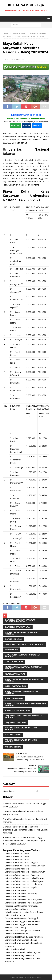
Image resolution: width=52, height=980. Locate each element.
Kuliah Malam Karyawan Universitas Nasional (22, 692)
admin (21, 59)
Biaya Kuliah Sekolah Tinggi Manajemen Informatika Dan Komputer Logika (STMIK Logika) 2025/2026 (25, 830)
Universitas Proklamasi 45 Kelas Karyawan (24, 937)
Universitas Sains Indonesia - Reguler (21, 887)
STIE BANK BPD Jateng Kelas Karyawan (23, 931)
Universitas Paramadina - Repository (21, 893)
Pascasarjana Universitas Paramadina (22, 906)
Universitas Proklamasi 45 (16, 934)
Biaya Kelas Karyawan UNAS (18, 627)
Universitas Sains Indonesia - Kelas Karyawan (25, 872)
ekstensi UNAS (11, 650)
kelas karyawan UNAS (15, 674)
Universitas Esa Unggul (15, 915)
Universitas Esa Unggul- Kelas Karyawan (23, 921)
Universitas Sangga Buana (16, 909)
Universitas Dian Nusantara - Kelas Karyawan (25, 866)
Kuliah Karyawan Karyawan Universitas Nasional (24, 680)
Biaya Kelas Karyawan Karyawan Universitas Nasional (20, 621)
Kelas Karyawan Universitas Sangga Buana (24, 912)
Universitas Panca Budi (15, 949)
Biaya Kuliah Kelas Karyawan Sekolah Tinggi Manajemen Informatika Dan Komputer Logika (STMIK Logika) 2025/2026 (24, 841)
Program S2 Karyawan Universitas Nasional (21, 741)
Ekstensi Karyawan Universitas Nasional (24, 644)
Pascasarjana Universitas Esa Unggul (21, 918)
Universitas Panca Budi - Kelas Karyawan (23, 952)
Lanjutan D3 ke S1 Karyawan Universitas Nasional (24, 716)
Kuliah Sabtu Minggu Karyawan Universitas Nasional (25, 704)
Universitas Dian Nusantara (17, 853)
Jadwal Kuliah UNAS (14, 662)
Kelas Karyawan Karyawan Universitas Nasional (23, 668)
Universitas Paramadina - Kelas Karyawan (23, 900)
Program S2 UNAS (13, 747)
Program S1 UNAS (13, 735)
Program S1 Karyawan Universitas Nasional (21, 729)
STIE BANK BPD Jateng (15, 927)
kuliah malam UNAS (14, 698)
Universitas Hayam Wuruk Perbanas (21, 940)
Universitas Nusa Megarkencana (19, 955)
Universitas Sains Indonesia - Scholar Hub (23, 884)
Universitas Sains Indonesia (17, 869)
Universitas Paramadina (15, 890)
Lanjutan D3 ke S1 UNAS (16, 723)
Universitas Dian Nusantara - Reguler (21, 863)
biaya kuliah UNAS (13, 639)
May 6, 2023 (10, 59)
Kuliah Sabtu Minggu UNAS (17, 710)
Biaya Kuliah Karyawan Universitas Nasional (21, 633)
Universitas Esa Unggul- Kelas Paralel (21, 924)
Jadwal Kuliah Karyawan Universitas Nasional (22, 656)
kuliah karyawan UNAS (16, 686)
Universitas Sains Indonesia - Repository (23, 875)
